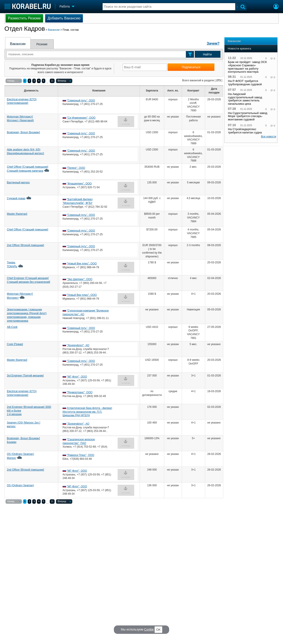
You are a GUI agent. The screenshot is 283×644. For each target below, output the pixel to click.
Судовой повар (16, 198)
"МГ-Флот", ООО (77, 377)
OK (158, 630)
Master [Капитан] (17, 214)
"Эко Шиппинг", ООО (80, 279)
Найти (207, 54)
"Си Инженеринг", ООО (81, 118)
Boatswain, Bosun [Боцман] (23, 132)
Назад (14, 81)
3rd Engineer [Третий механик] (25, 376)
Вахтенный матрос (18, 182)
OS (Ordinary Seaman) (20, 485)
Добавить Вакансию (64, 18)
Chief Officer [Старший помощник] (28, 230)
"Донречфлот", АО (78, 345)
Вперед (64, 81)
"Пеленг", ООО (76, 168)
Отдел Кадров (25, 29)
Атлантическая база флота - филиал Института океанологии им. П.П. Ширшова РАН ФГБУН (87, 412)
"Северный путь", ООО (81, 101)
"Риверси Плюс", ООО (80, 455)
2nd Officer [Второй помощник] (25, 245)
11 (52, 81)
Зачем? (213, 43)
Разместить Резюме (24, 18)
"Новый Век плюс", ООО (82, 264)
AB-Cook (12, 327)
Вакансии (54, 30)
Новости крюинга (239, 48)
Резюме (42, 44)
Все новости (269, 137)
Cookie (149, 629)
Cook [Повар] (15, 344)
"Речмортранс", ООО (80, 392)
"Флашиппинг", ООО (79, 184)
